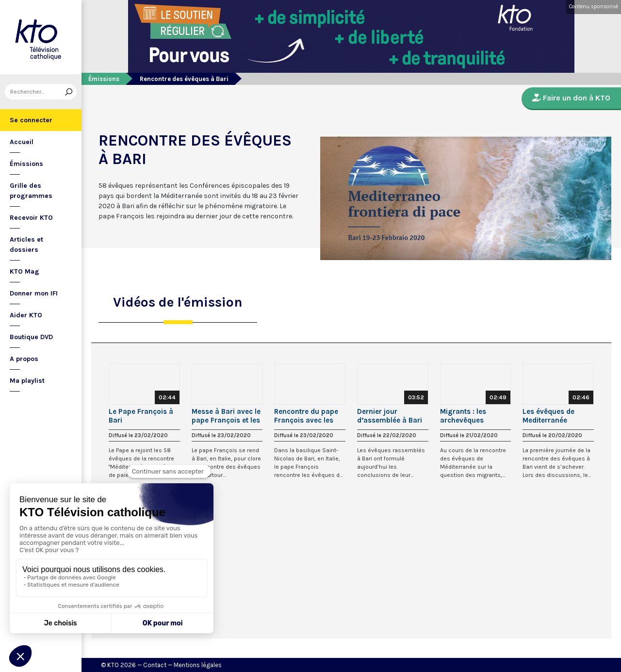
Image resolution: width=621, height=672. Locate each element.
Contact (155, 665)
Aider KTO (26, 315)
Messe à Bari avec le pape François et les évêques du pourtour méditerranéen (227, 416)
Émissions (26, 164)
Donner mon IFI (34, 293)
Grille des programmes (31, 191)
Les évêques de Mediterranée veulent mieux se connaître (551, 416)
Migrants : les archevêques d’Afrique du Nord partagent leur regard (470, 416)
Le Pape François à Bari (141, 416)
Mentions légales (198, 665)
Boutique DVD (31, 337)
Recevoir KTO (31, 218)
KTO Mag (25, 271)
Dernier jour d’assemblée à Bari (390, 416)
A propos (24, 359)
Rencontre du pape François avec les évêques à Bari (306, 416)
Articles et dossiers (26, 245)
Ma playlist (27, 381)
